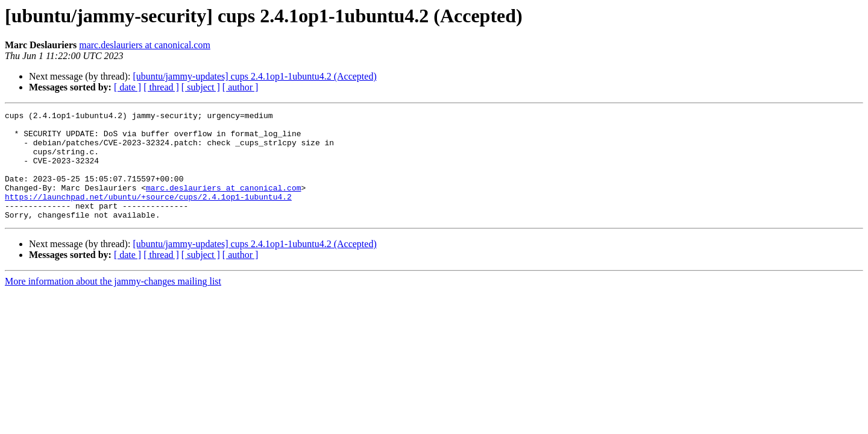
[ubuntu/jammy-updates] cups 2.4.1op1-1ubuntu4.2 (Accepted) (254, 76)
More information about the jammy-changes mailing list (113, 303)
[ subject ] (201, 87)
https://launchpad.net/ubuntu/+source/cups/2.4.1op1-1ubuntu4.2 (148, 215)
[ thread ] (161, 87)
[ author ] (241, 87)
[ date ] (127, 87)
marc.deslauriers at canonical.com (145, 45)
